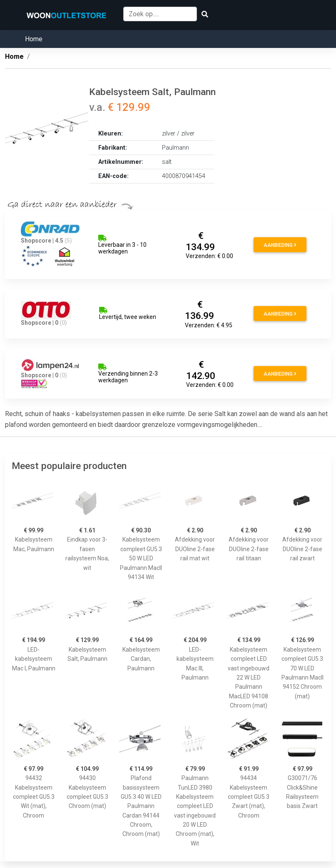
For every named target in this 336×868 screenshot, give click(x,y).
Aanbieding (280, 245)
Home (34, 39)
